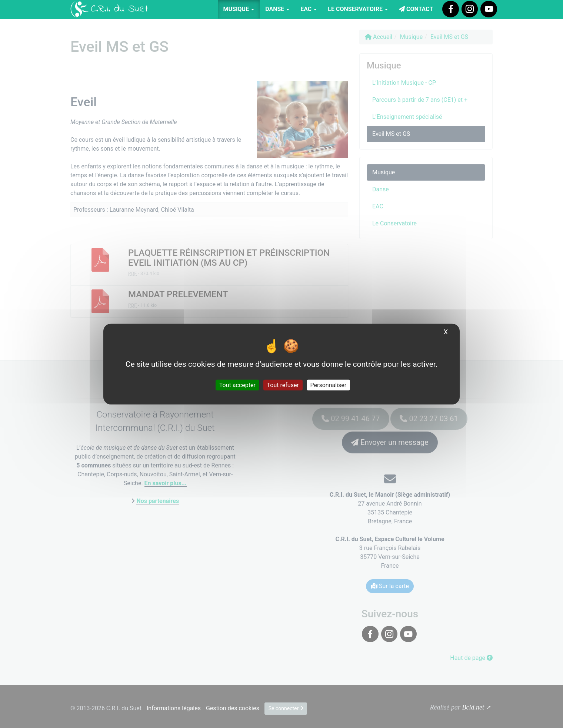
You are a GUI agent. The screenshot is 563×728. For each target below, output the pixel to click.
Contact (416, 9)
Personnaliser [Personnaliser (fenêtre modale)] (329, 385)
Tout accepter (237, 385)
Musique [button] (239, 9)
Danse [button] (277, 9)
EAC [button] (309, 9)
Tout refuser (283, 385)
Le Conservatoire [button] (358, 9)
